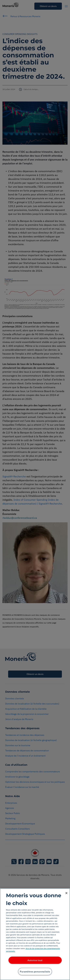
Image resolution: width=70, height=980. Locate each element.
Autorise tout (35, 960)
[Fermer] (66, 893)
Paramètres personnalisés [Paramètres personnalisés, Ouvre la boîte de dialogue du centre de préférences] (35, 972)
